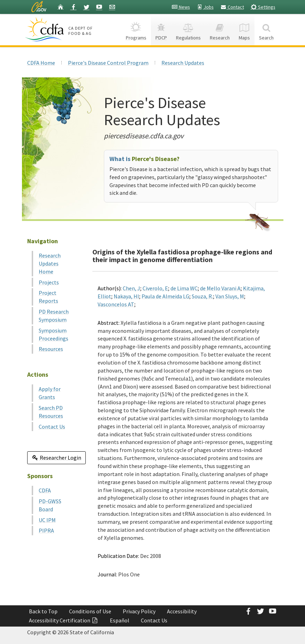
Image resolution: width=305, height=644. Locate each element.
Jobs (205, 7)
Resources (51, 349)
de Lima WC (184, 288)
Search (266, 29)
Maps (244, 29)
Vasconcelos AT (116, 304)
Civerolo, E (155, 288)
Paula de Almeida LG (165, 296)
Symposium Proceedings (54, 334)
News (181, 7)
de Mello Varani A (220, 288)
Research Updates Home (50, 263)
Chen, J (131, 288)
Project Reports (48, 297)
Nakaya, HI (126, 296)
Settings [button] (263, 7)
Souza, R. (202, 296)
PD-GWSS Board (50, 505)
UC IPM (47, 520)
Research (220, 29)
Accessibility (182, 611)
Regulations (188, 29)
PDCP (161, 29)
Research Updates (183, 63)
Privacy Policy (139, 611)
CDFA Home (41, 63)
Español (120, 620)
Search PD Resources (51, 412)
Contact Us (52, 427)
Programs (136, 29)
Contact (232, 7)
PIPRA (46, 530)
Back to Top (43, 611)
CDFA (45, 490)
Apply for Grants (50, 393)
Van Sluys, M (230, 296)
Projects (49, 282)
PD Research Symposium (54, 316)
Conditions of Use (90, 611)
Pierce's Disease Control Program (108, 63)
